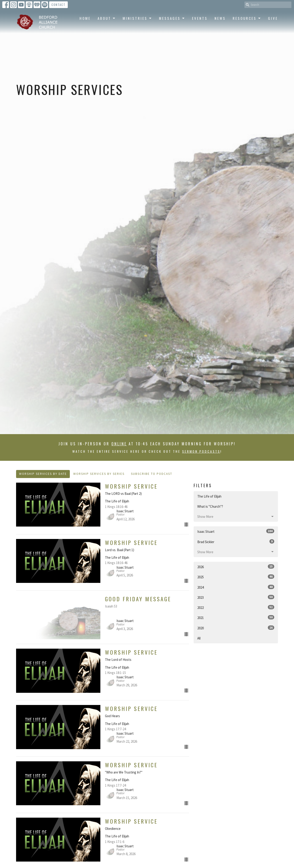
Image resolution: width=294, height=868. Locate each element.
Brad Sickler (236, 542)
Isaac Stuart (236, 531)
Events (200, 18)
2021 (236, 617)
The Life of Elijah (209, 496)
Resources (247, 18)
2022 (236, 607)
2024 (236, 587)
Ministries (137, 18)
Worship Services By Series (99, 474)
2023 (236, 597)
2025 (236, 577)
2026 (236, 567)
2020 (236, 628)
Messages (172, 18)
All (199, 638)
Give (273, 18)
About (107, 18)
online (119, 444)
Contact (58, 5)
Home (85, 18)
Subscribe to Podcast (152, 474)
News (220, 18)
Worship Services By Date (43, 474)
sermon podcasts (201, 451)
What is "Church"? (210, 506)
